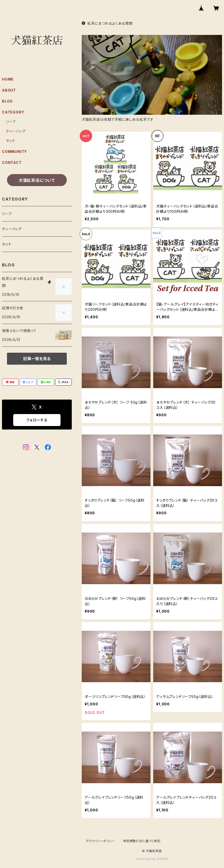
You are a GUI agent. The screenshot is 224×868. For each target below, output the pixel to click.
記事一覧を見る (37, 359)
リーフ (11, 122)
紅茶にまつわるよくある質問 (107, 23)
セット (11, 141)
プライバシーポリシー (100, 841)
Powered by (152, 859)
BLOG (7, 101)
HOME (8, 79)
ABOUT (9, 90)
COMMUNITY (14, 152)
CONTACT (12, 163)
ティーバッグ (16, 131)
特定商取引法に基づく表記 (142, 841)
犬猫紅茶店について (37, 180)
